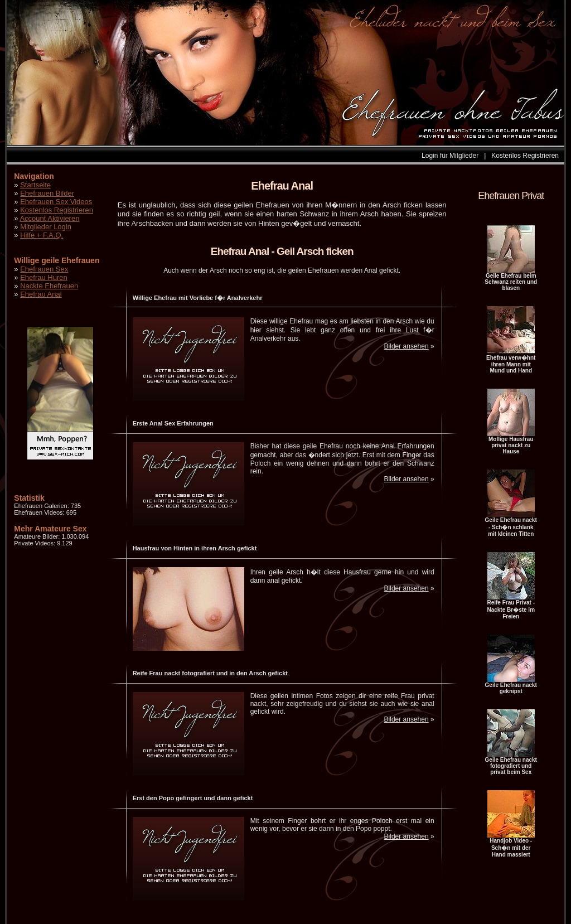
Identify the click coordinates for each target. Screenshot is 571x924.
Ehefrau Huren (44, 277)
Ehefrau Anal (41, 294)
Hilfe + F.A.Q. (42, 235)
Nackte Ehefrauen (49, 286)
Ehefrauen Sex (44, 269)
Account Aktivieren (49, 218)
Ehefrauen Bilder (47, 193)
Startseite (35, 185)
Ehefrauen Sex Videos (56, 202)
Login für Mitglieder (450, 156)
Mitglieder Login (46, 227)
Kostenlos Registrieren (525, 156)
